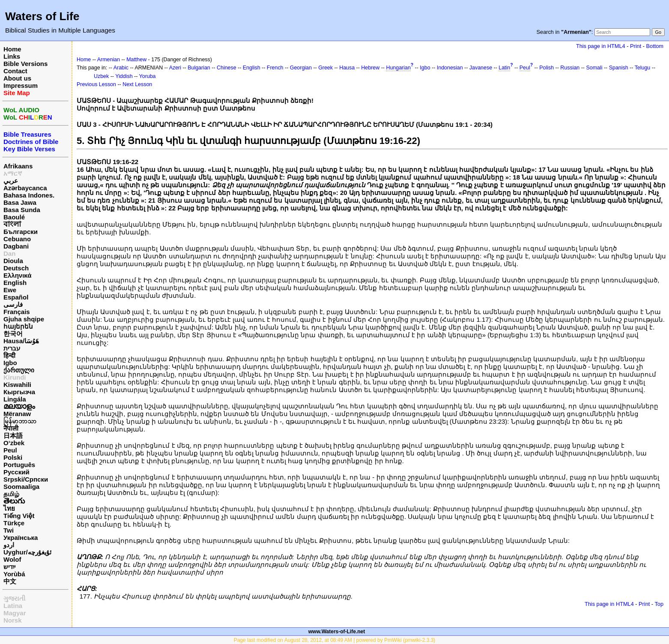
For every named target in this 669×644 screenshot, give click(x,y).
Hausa (347, 68)
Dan (9, 253)
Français (17, 312)
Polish (547, 68)
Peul (10, 450)
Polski (13, 457)
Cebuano (17, 239)
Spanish (619, 68)
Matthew (136, 60)
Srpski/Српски (26, 479)
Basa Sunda (22, 210)
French (275, 68)
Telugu (643, 68)
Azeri (175, 68)
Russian (570, 68)
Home (12, 49)
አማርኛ (13, 173)
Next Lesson (137, 84)
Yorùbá (14, 574)
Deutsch (16, 268)
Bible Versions (25, 64)
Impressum (21, 85)
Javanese (481, 68)
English (15, 283)
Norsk (13, 620)
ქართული (19, 370)
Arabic (121, 68)
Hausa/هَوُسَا (21, 341)
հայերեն (18, 326)
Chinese (227, 68)
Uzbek (101, 76)
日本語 (13, 436)
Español (16, 297)
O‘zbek (14, 443)
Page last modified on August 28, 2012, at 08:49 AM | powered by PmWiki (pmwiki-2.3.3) (335, 640)
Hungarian (398, 68)
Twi (9, 530)
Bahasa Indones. (29, 195)
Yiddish (124, 76)
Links (12, 56)
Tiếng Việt (19, 516)
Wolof (12, 559)
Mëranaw (17, 414)
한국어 (13, 334)
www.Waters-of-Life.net (337, 632)
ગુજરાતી (14, 598)
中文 (10, 581)
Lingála (15, 399)
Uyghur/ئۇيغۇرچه (27, 552)
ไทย (9, 508)
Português (19, 465)
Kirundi (15, 377)
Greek (326, 68)
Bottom (655, 46)
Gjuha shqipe (24, 319)
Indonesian (450, 68)
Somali (594, 68)
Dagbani (16, 246)
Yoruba (148, 76)
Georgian (301, 68)
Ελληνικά (17, 275)
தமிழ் (11, 494)
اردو (9, 545)
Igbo (10, 363)
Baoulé (14, 217)
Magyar (15, 613)
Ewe (10, 290)
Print (636, 46)
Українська (21, 538)
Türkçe (14, 523)
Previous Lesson (96, 84)
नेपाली (11, 428)
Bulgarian (199, 68)
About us (17, 78)
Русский (16, 472)
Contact (15, 71)
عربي (11, 181)
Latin (504, 68)
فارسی (13, 304)
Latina (13, 606)
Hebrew (370, 68)
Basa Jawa (20, 202)
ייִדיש (9, 567)
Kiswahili (17, 385)
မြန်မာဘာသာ (20, 421)
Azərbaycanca (25, 188)
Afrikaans (18, 166)
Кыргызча (19, 392)
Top (659, 604)
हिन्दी (9, 355)
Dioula (13, 261)
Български (21, 232)
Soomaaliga (21, 487)
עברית (12, 348)
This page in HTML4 (601, 46)
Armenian (109, 60)
